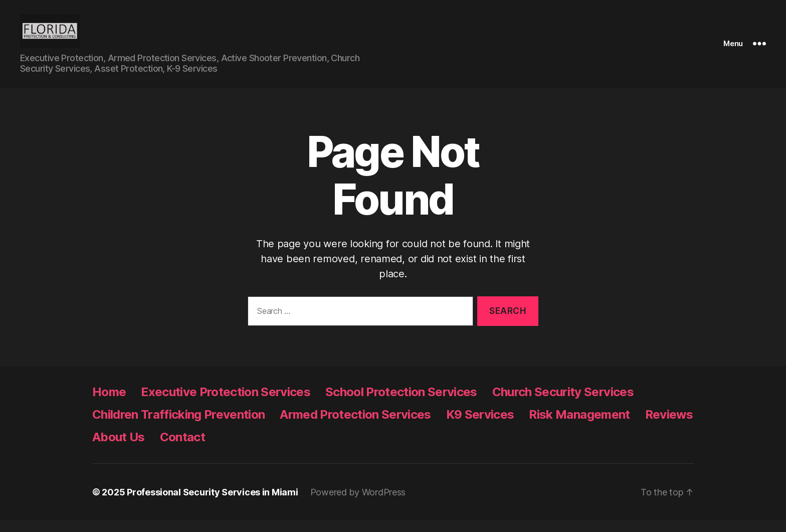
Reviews (669, 426)
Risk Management (579, 426)
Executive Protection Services (226, 403)
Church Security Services (563, 403)
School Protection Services (401, 403)
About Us (119, 449)
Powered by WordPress (358, 504)
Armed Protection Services (355, 426)
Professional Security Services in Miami (212, 504)
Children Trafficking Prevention (178, 426)
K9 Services (480, 426)
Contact (182, 449)
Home (109, 403)
